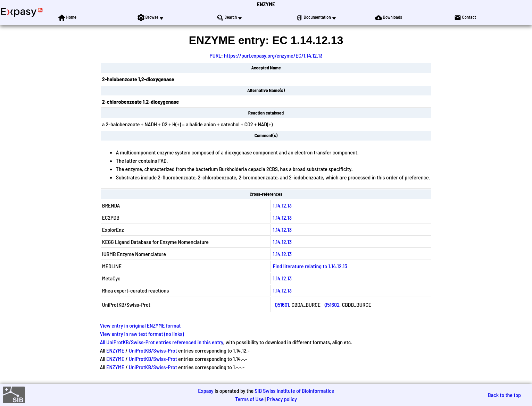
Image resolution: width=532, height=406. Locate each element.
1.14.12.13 (282, 205)
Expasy (206, 391)
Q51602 (332, 304)
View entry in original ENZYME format (140, 325)
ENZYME (266, 4)
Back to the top (504, 395)
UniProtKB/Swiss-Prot (153, 350)
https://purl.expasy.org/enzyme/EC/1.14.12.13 (273, 55)
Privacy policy (282, 399)
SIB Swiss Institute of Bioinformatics (294, 391)
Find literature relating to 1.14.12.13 (310, 266)
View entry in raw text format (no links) (142, 334)
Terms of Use (249, 399)
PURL (215, 55)
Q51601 (282, 304)
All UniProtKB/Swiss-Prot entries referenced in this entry (162, 342)
